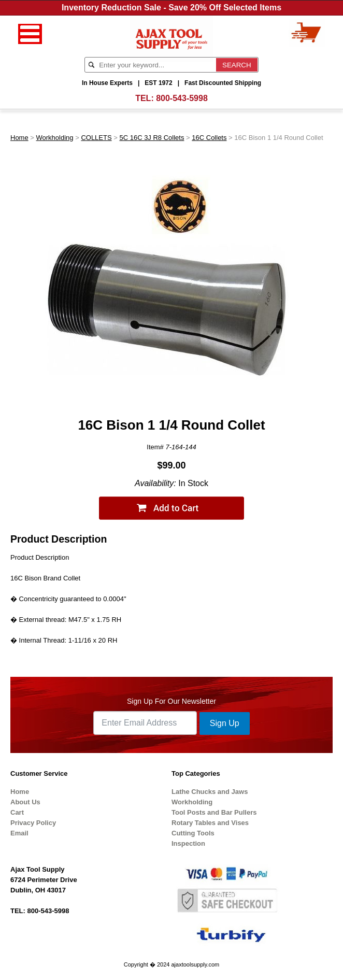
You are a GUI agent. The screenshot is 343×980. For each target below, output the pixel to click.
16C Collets (209, 138)
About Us (25, 802)
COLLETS (96, 138)
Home (19, 138)
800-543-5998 (182, 98)
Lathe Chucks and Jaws (210, 792)
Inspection (188, 843)
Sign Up (225, 723)
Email (19, 833)
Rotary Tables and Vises (210, 823)
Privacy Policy (33, 823)
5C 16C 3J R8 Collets (152, 138)
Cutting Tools (193, 833)
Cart (17, 812)
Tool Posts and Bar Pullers (214, 812)
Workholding (55, 138)
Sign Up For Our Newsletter (171, 701)
